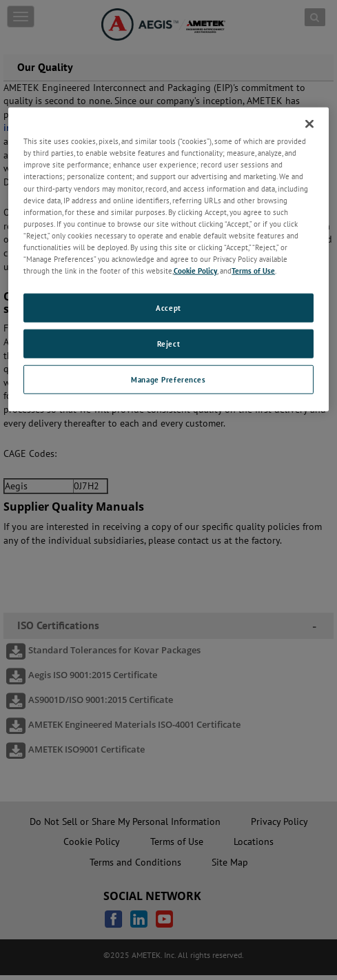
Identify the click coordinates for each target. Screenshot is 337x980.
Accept (168, 308)
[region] (168, 259)
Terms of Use (253, 270)
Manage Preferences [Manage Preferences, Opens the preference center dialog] (168, 379)
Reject (168, 344)
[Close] (309, 124)
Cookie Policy (195, 270)
